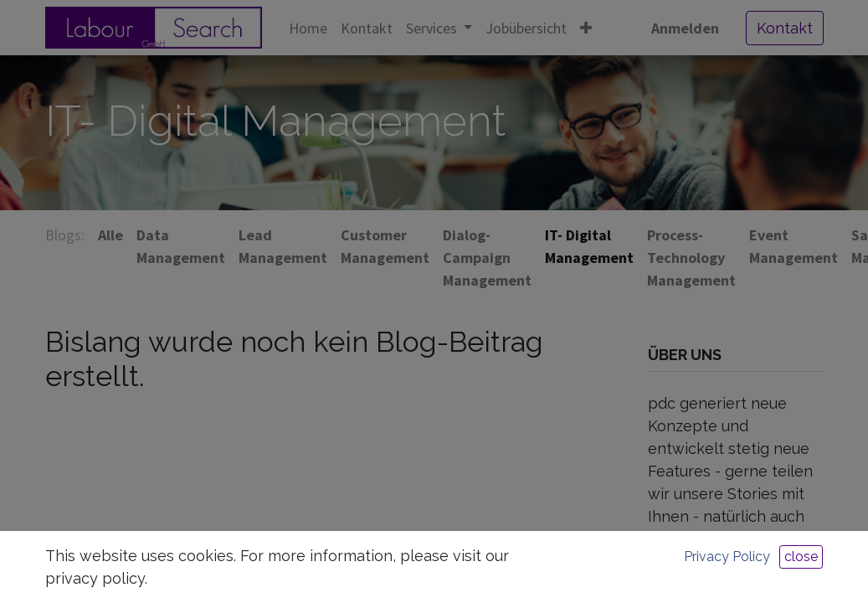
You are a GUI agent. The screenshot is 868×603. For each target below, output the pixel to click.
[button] (586, 28)
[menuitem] (308, 28)
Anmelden (685, 28)
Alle (110, 235)
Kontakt (785, 28)
